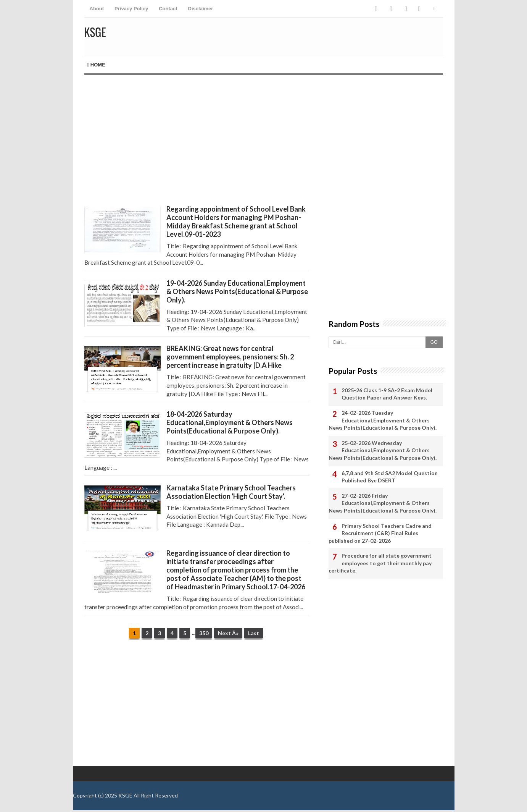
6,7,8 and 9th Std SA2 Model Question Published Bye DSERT (390, 477)
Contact (168, 9)
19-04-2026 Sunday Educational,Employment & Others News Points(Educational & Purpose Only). (237, 291)
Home (96, 65)
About (97, 9)
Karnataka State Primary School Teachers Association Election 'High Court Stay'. (231, 492)
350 (204, 633)
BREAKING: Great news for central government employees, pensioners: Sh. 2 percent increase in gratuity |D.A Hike (230, 357)
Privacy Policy (131, 9)
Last (254, 633)
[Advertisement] (197, 140)
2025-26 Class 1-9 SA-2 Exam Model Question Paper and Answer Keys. (387, 394)
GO (434, 342)
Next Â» (228, 633)
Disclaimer (201, 9)
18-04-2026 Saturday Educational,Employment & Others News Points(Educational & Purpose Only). (230, 422)
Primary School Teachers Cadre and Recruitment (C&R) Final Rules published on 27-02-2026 (380, 533)
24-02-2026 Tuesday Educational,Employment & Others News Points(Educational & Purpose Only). (383, 420)
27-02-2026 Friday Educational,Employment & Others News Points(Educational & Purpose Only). (383, 503)
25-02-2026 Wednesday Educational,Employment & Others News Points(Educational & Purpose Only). (383, 450)
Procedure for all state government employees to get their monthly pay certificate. (380, 563)
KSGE (125, 795)
